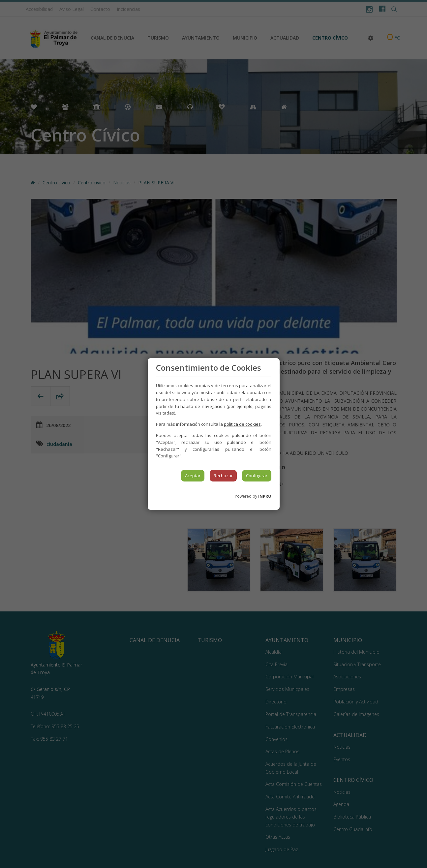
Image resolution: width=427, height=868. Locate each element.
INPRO (265, 496)
